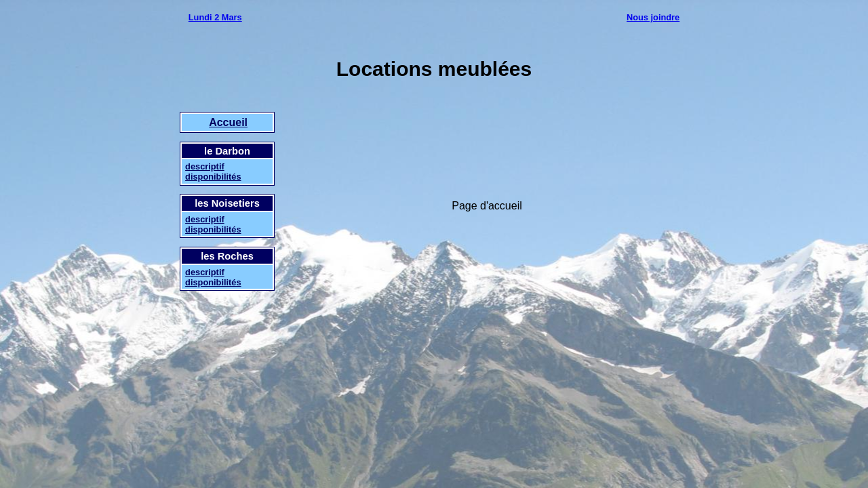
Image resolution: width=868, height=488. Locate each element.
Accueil (228, 122)
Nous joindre (653, 17)
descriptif (205, 166)
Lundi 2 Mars (215, 17)
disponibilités (213, 177)
